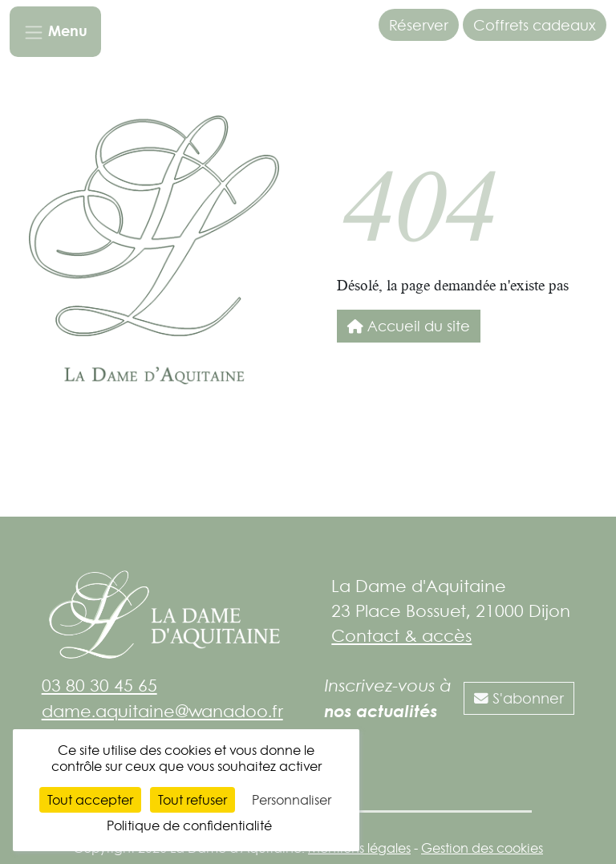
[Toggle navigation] (55, 32)
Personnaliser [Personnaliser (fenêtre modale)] (292, 800)
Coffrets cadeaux (535, 25)
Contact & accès (401, 635)
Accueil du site (409, 326)
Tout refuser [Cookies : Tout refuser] (192, 800)
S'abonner (519, 698)
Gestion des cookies (482, 848)
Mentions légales (359, 848)
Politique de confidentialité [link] (189, 825)
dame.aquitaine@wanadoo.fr (162, 711)
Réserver (419, 25)
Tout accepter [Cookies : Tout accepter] (90, 800)
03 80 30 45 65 (99, 685)
